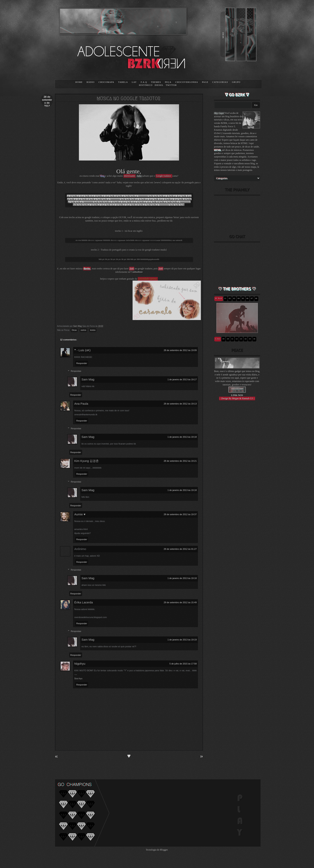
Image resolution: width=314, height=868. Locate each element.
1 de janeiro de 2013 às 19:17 (182, 379)
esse (98, 176)
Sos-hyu (78, 678)
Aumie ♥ (80, 514)
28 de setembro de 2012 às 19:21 (180, 461)
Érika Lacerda (84, 602)
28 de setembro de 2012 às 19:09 (180, 350)
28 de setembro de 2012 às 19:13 (180, 404)
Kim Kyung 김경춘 (87, 461)
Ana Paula (81, 404)
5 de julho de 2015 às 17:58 (183, 664)
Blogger (164, 850)
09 (223, 339)
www (157, 183)
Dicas (74, 330)
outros (84, 330)
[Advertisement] (237, 473)
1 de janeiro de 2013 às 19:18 (182, 437)
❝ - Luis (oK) (82, 350)
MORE (223, 35)
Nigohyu (80, 664)
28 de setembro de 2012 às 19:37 (180, 514)
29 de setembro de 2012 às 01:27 (180, 549)
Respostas (76, 371)
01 (225, 299)
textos (93, 330)
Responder (82, 363)
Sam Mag (88, 379)
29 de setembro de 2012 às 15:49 (180, 602)
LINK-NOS (237, 395)
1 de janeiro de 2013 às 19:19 (182, 640)
